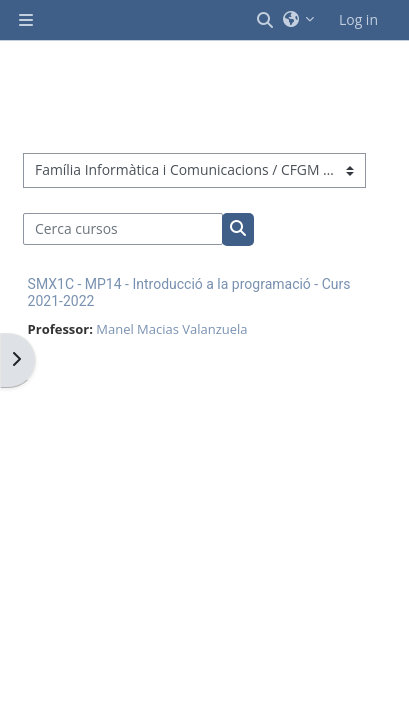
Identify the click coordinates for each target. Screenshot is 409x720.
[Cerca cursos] (123, 229)
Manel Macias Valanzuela (171, 329)
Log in (358, 19)
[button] (266, 20)
